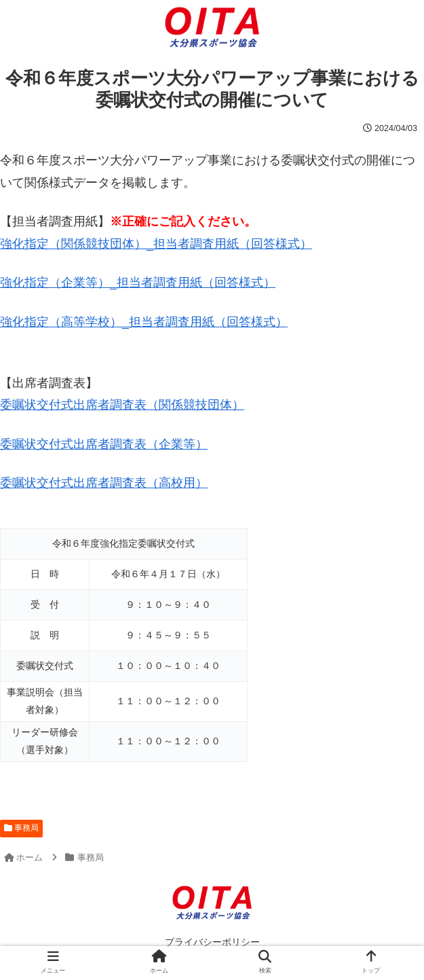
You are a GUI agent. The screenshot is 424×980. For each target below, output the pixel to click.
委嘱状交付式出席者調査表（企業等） (104, 444)
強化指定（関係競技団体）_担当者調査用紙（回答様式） (156, 244)
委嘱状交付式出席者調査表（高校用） (104, 483)
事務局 (21, 828)
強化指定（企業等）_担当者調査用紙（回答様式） (138, 283)
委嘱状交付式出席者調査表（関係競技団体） (122, 405)
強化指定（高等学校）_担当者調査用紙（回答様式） (144, 322)
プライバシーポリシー (212, 942)
